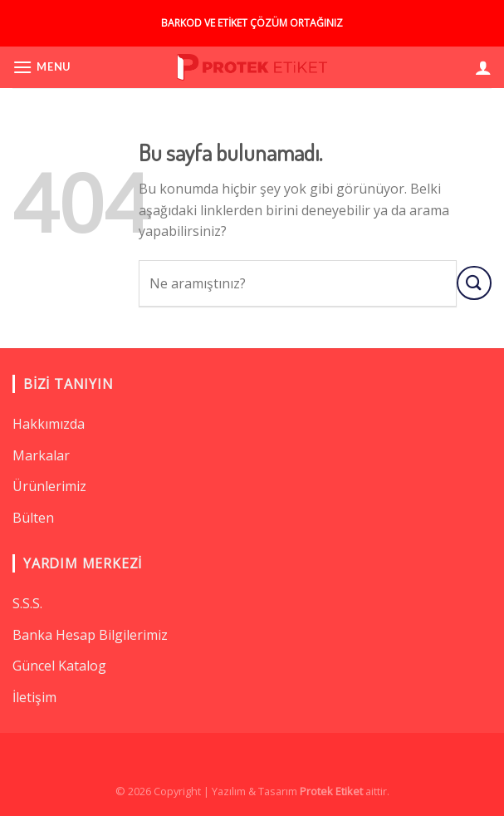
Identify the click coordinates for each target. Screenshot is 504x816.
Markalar (41, 455)
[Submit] (474, 283)
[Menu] (42, 67)
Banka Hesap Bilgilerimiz (90, 635)
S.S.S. (27, 603)
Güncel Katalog (59, 666)
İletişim (34, 697)
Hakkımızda (49, 424)
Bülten (33, 518)
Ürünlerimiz (49, 486)
